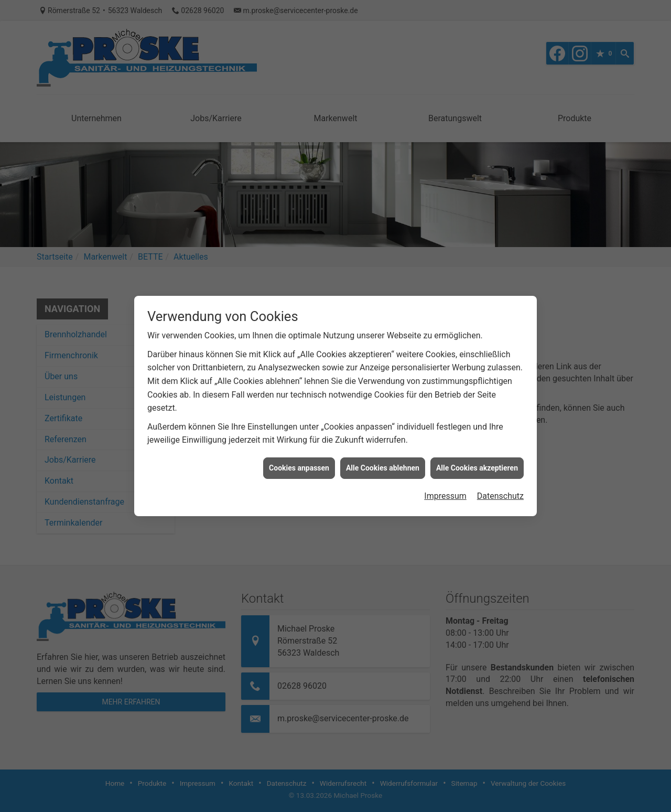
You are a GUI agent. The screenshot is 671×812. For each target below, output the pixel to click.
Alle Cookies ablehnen (383, 460)
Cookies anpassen (299, 460)
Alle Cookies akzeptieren (477, 460)
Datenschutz (500, 488)
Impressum (445, 488)
